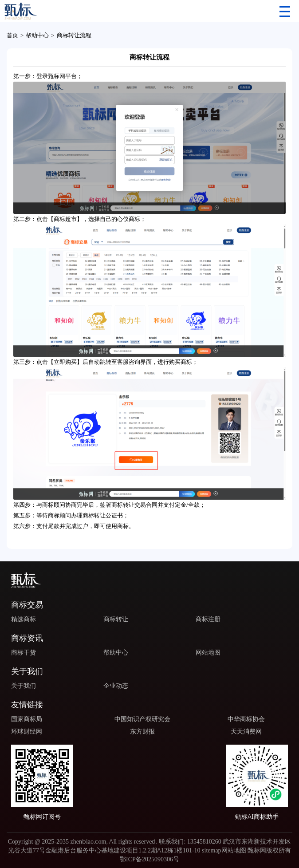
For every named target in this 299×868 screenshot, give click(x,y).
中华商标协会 (246, 719)
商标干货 (24, 652)
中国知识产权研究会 (142, 719)
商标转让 (116, 619)
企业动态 (116, 686)
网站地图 (208, 652)
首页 (12, 35)
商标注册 (208, 619)
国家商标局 (27, 719)
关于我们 (24, 686)
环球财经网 (27, 731)
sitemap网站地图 (224, 850)
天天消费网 (246, 731)
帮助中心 (37, 35)
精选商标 (24, 619)
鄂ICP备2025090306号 (149, 859)
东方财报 (142, 731)
